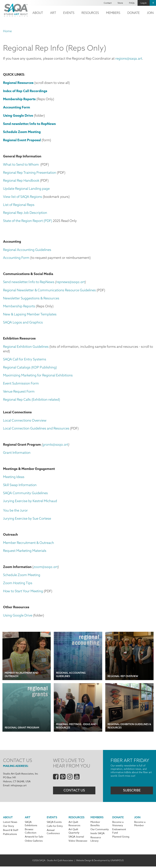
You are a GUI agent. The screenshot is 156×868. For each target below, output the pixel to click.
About (38, 13)
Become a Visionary (118, 825)
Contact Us (74, 792)
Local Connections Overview (25, 421)
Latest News (10, 824)
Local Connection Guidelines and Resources (36, 429)
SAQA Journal (76, 838)
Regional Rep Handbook (21, 181)
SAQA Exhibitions (31, 825)
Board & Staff (11, 832)
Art (53, 13)
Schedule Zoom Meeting (22, 576)
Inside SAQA (97, 835)
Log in (144, 3)
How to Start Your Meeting (23, 592)
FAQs (132, 3)
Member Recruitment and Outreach (22, 676)
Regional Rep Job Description (25, 213)
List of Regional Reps (19, 205)
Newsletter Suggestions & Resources (31, 299)
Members (113, 13)
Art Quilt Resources (74, 825)
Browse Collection (31, 833)
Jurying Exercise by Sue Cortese (27, 519)
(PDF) (48, 221)
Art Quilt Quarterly (74, 833)
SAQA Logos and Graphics (23, 323)
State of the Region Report (23, 221)
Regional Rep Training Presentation (30, 173)
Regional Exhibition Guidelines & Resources (129, 727)
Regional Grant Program (22, 729)
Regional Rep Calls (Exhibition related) (32, 400)
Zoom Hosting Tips (18, 584)
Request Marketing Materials (25, 552)
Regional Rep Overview (123, 677)
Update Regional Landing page (26, 189)
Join (137, 819)
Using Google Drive (18, 616)
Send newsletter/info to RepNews (29, 282)
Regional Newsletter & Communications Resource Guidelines (49, 291)
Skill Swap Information (20, 486)
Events (69, 13)
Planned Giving (121, 838)
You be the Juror (15, 511)
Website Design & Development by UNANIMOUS (100, 862)
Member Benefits (95, 825)
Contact (108, 3)
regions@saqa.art (129, 58)
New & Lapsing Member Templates (30, 315)
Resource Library (96, 841)
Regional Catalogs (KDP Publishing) (30, 368)
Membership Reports (19, 307)
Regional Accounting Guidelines (27, 250)
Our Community (100, 831)
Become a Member (140, 825)
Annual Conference (53, 833)
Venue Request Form (19, 392)
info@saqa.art (19, 787)
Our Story (9, 828)
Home (7, 31)
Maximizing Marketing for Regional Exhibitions (38, 376)
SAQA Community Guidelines (25, 494)
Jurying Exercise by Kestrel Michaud (30, 502)
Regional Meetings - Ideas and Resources (76, 727)
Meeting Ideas (14, 478)
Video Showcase (78, 842)
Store (120, 3)
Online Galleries (34, 842)
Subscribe (132, 792)
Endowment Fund (119, 833)
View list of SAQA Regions (23, 197)
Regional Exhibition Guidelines (26, 347)
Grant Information (17, 453)
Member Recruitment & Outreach (28, 544)
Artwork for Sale (34, 838)
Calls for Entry (55, 828)
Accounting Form (16, 258)
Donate (134, 13)
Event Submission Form (21, 384)
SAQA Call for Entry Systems (25, 360)
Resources (90, 13)
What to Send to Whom (21, 165)
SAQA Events (54, 824)
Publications (10, 836)
